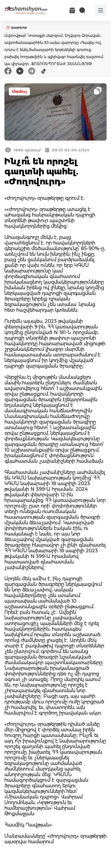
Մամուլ (19, 91)
